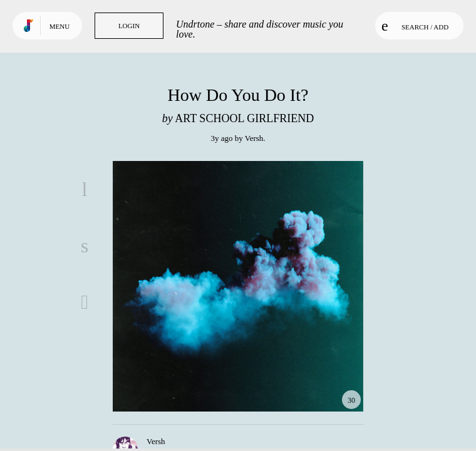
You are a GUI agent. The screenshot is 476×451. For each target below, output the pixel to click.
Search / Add (415, 26)
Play (238, 286)
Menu (59, 26)
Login (129, 26)
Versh (254, 138)
